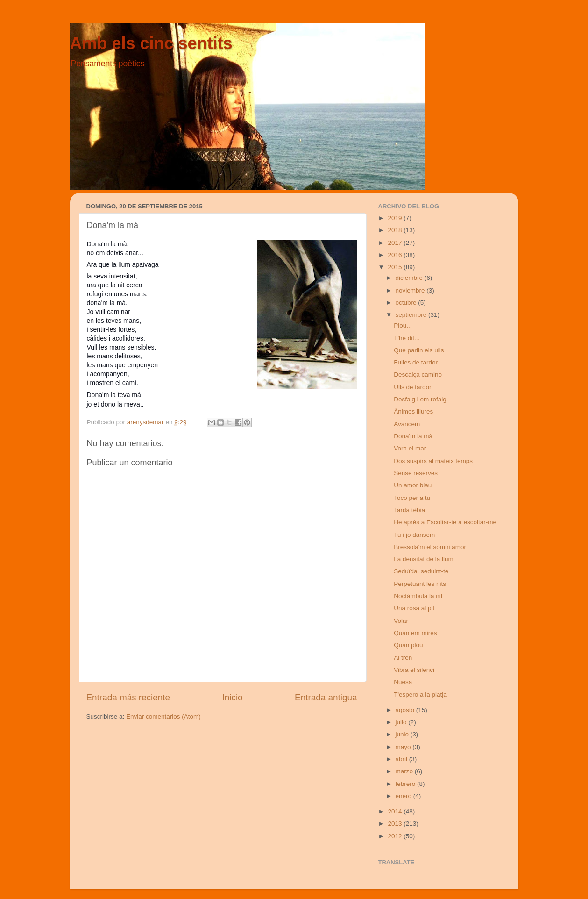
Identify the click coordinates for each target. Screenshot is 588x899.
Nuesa (403, 682)
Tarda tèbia (409, 510)
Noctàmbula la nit (418, 596)
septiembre (412, 315)
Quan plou (408, 645)
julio (402, 722)
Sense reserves (416, 473)
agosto (406, 710)
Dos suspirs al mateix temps (433, 461)
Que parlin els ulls (419, 350)
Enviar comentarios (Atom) (163, 717)
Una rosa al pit (414, 608)
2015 (396, 267)
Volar (401, 621)
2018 (396, 230)
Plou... (403, 325)
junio (403, 734)
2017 (396, 243)
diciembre (410, 278)
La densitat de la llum (424, 559)
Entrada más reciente (128, 697)
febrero (407, 784)
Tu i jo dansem (414, 535)
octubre (407, 303)
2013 (396, 824)
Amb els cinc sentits (151, 43)
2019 (396, 218)
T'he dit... (407, 338)
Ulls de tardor (412, 387)
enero (404, 796)
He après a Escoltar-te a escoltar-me (445, 522)
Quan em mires (415, 633)
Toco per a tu (412, 498)
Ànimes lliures (413, 411)
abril (402, 759)
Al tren (403, 658)
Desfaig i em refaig (420, 399)
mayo (404, 747)
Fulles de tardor (416, 362)
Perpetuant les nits (420, 584)
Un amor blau (413, 485)
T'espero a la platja (420, 695)
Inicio (233, 697)
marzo (405, 771)
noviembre (411, 290)
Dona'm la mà (413, 436)
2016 (396, 255)
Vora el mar (410, 448)
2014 (396, 811)
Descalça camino (418, 375)
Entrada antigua (326, 697)
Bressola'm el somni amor (430, 547)
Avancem (407, 424)
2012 (396, 836)
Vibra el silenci (414, 670)
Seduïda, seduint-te (421, 571)
